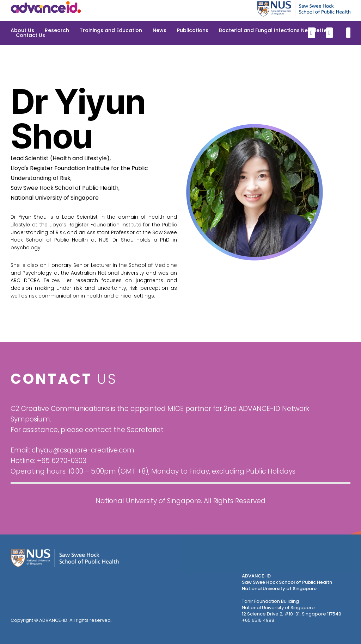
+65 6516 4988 (258, 620)
